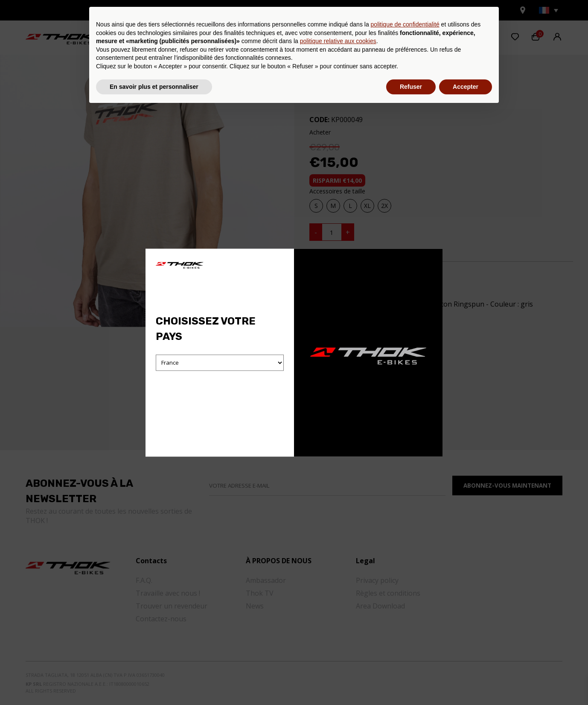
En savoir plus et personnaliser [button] (154, 682)
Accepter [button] (466, 682)
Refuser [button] (411, 682)
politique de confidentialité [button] (405, 620)
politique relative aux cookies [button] (338, 636)
